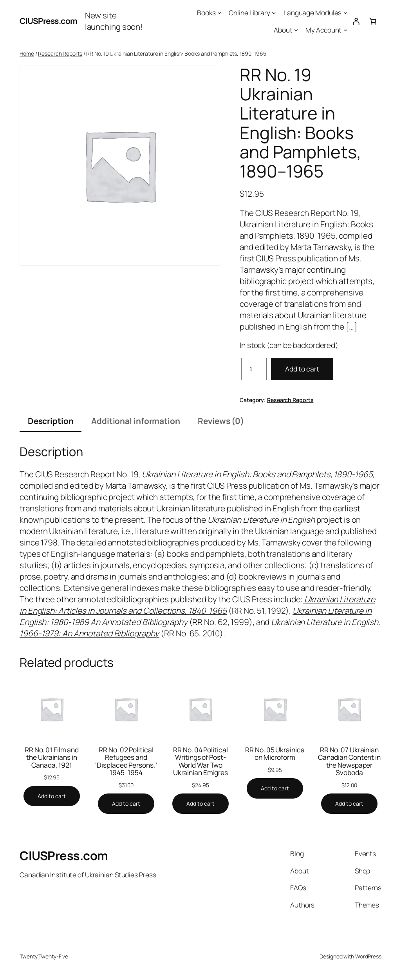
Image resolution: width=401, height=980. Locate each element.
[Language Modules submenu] (345, 13)
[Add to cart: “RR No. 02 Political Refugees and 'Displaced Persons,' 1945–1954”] (126, 804)
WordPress (368, 956)
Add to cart (302, 369)
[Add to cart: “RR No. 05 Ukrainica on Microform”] (275, 788)
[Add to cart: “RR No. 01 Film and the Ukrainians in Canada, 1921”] (52, 796)
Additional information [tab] (136, 421)
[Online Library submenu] (274, 13)
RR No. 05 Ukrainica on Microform (275, 754)
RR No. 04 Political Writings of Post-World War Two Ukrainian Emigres (200, 761)
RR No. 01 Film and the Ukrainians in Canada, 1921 (52, 758)
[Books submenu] (219, 13)
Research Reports (60, 53)
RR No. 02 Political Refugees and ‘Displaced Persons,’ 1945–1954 (126, 761)
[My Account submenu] (345, 29)
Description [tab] (51, 421)
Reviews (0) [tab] (221, 421)
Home (27, 53)
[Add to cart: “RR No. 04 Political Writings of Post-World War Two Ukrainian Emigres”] (200, 804)
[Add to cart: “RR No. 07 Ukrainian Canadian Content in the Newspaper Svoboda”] (349, 804)
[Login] (356, 21)
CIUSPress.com (49, 21)
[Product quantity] (254, 369)
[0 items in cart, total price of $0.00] (373, 21)
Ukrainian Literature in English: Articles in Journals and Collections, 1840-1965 (197, 605)
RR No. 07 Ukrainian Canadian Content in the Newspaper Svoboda (349, 761)
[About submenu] (296, 29)
